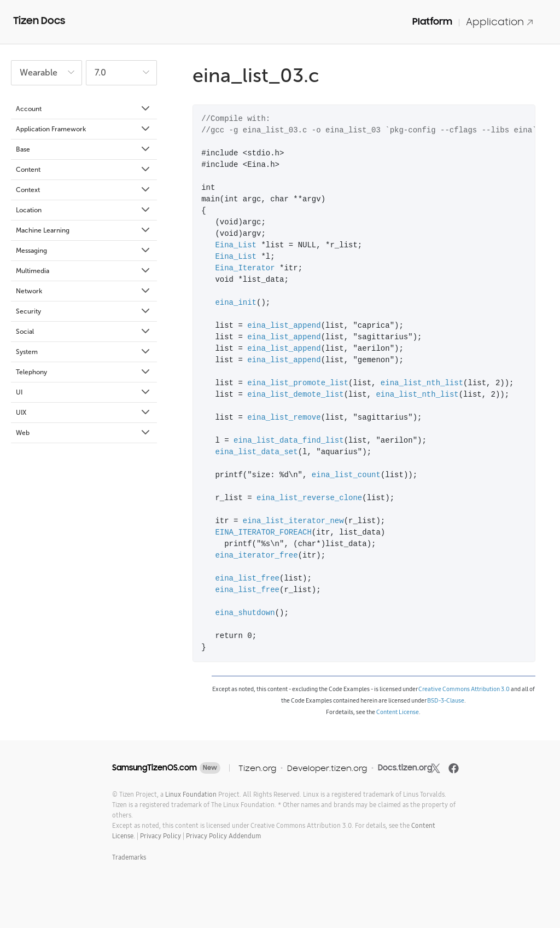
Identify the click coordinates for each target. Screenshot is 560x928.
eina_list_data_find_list (289, 441)
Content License (398, 712)
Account (84, 109)
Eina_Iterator (245, 268)
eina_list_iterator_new (293, 521)
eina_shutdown (245, 613)
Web (84, 433)
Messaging (84, 251)
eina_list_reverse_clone (309, 498)
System (84, 352)
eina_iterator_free (256, 556)
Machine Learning (84, 230)
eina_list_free (247, 579)
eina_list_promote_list (298, 383)
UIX (84, 413)
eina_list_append (284, 326)
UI (84, 392)
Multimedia (84, 271)
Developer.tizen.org (327, 768)
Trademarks (129, 857)
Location (84, 210)
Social (84, 332)
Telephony (84, 372)
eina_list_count (346, 475)
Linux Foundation (191, 794)
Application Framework (84, 129)
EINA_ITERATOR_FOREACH (263, 533)
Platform (432, 21)
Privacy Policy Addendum (223, 836)
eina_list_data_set (256, 452)
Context (84, 190)
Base (84, 149)
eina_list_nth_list (422, 383)
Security (84, 311)
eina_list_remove (284, 418)
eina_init (236, 303)
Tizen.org (257, 768)
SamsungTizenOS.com (154, 768)
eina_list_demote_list (295, 395)
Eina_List (236, 245)
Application (500, 22)
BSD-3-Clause (446, 700)
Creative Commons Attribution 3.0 (464, 689)
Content (84, 170)
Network (84, 291)
